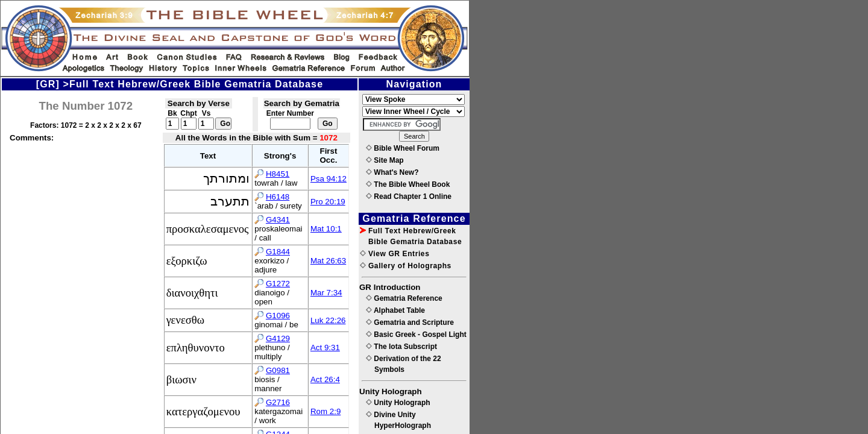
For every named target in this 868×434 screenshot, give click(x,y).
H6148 (278, 197)
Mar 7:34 (326, 293)
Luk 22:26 (328, 320)
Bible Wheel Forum (403, 148)
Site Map (385, 160)
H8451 (278, 174)
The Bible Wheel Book (408, 184)
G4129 (278, 338)
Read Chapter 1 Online (409, 197)
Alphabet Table (395, 310)
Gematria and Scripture (410, 322)
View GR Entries (395, 254)
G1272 (278, 284)
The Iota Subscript (401, 347)
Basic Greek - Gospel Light (416, 335)
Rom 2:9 (325, 411)
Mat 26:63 (328, 261)
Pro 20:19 (328, 202)
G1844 (278, 252)
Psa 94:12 (329, 179)
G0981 (278, 370)
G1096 (278, 316)
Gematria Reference (404, 298)
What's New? (392, 172)
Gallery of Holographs (406, 266)
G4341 (278, 220)
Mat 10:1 (326, 229)
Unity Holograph (398, 403)
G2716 (278, 402)
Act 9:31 (325, 348)
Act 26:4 (325, 379)
